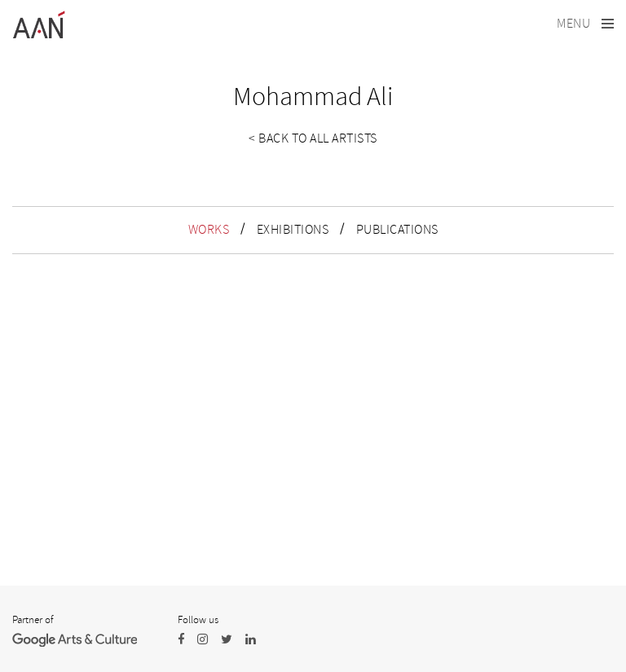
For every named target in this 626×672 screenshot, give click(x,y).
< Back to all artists (313, 138)
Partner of (33, 620)
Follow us (198, 620)
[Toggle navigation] (585, 24)
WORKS (209, 230)
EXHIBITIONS (293, 230)
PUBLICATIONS (397, 230)
